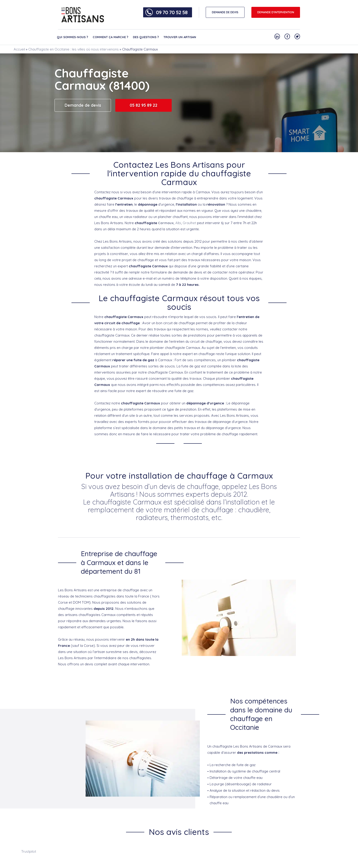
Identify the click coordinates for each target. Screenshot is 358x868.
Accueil (19, 49)
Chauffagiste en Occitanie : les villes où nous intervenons (74, 49)
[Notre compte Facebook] (287, 36)
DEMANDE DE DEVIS (225, 12)
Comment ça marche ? (111, 37)
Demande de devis (83, 105)
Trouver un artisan (180, 37)
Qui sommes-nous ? (72, 37)
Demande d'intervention (276, 12)
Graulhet (189, 223)
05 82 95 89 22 (143, 105)
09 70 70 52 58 (172, 12)
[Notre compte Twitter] (297, 36)
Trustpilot (29, 851)
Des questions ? (146, 37)
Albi (178, 223)
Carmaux (166, 223)
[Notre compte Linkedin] (277, 36)
